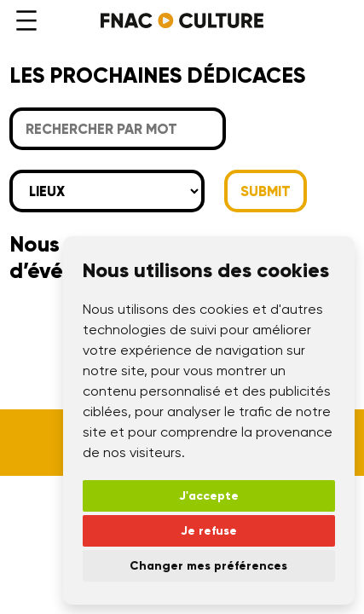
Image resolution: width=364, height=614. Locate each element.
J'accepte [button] (209, 496)
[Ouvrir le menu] (26, 20)
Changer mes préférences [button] (208, 566)
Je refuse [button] (209, 531)
